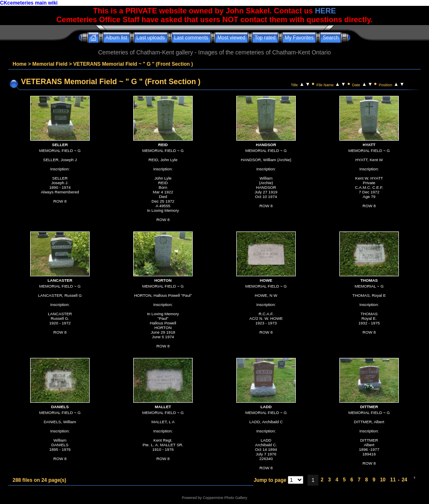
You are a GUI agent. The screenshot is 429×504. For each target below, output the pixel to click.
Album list (116, 38)
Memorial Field (50, 64)
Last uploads (151, 38)
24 (404, 480)
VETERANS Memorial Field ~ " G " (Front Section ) (133, 64)
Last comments (191, 38)
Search (331, 38)
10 (383, 480)
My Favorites (299, 38)
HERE (326, 11)
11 (393, 480)
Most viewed (231, 38)
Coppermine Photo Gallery (225, 498)
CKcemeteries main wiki (29, 3)
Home (19, 64)
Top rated (265, 38)
